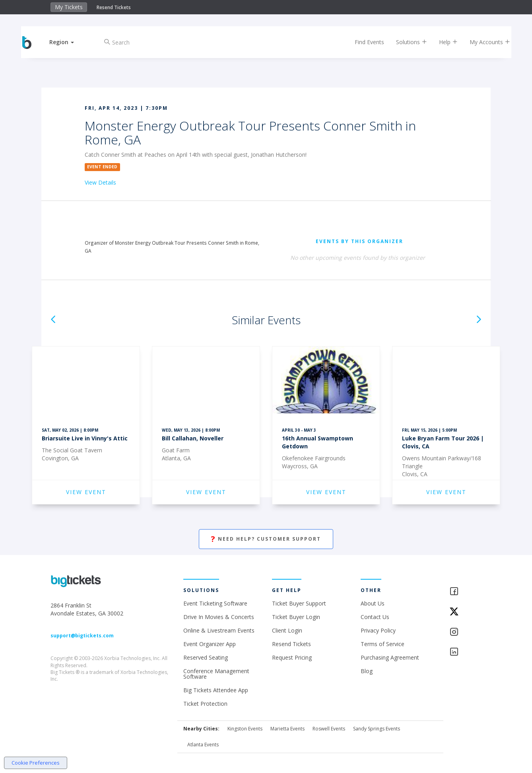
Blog (367, 671)
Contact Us (375, 617)
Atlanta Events (203, 745)
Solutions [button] (405, 42)
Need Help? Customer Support (266, 539)
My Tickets (69, 7)
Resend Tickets (114, 7)
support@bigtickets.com (82, 636)
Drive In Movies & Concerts (219, 617)
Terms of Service (382, 644)
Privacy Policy (378, 630)
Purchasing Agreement (390, 657)
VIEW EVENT (86, 492)
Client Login (287, 630)
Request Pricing (292, 657)
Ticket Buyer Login (296, 617)
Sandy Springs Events (377, 729)
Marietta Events (287, 729)
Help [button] (442, 42)
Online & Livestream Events (219, 630)
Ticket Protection (205, 704)
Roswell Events (329, 729)
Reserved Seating (206, 657)
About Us (373, 603)
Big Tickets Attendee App (216, 690)
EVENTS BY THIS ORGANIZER (359, 241)
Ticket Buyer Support (299, 603)
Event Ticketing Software (215, 603)
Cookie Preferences (36, 763)
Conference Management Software (216, 674)
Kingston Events (245, 729)
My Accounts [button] (483, 42)
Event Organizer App (210, 644)
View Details (100, 182)
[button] (68, 42)
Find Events (363, 42)
